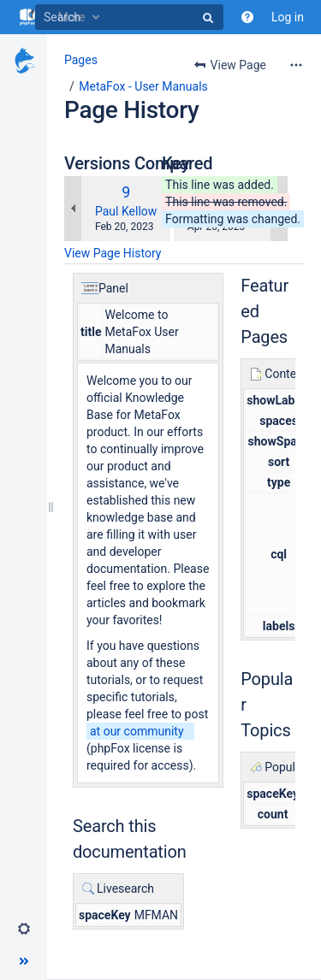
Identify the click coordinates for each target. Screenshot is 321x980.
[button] (24, 929)
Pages (81, 60)
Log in (288, 17)
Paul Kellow (126, 211)
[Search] (129, 17)
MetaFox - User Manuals (143, 86)
